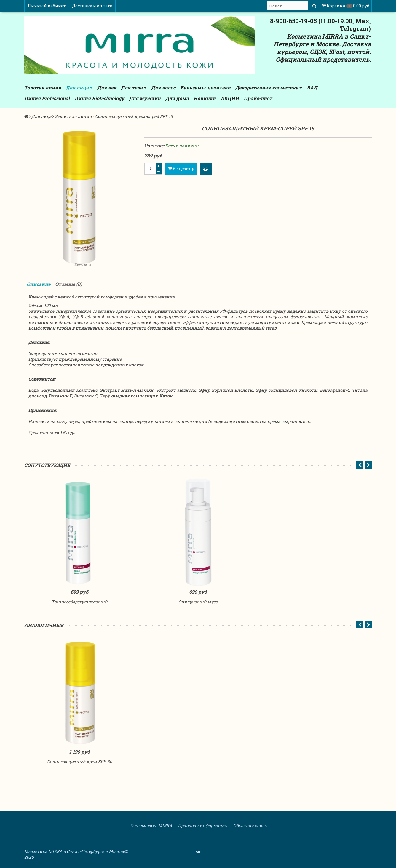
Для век (107, 88)
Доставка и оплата (92, 6)
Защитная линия (73, 116)
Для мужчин (145, 98)
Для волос (163, 88)
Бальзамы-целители (205, 88)
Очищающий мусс (198, 602)
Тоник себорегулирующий (80, 602)
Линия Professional (47, 98)
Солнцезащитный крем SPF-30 (80, 761)
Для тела (134, 88)
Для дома (177, 98)
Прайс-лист (258, 98)
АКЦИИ (230, 98)
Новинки (205, 98)
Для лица (79, 88)
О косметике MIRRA (151, 825)
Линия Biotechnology (99, 98)
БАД (312, 88)
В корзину (181, 168)
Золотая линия (43, 88)
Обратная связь (249, 825)
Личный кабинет (47, 6)
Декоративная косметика (269, 88)
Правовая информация (202, 825)
